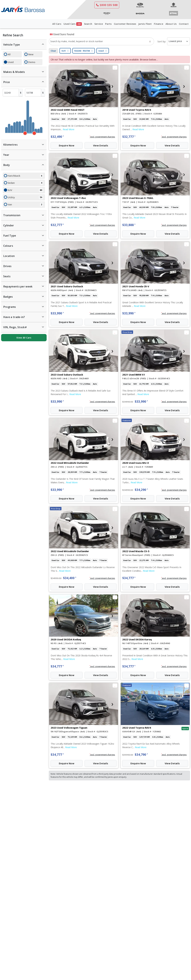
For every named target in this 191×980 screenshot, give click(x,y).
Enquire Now (67, 145)
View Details (101, 145)
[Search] (150, 41)
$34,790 (141, 755)
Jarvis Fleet (145, 24)
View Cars (24, 338)
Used (11, 62)
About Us (171, 24)
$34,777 (129, 578)
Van (25, 205)
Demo (32, 62)
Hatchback (25, 176)
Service (99, 24)
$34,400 (70, 578)
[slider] (25, 133)
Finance (158, 24)
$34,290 (141, 490)
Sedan (25, 183)
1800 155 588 (107, 5)
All (9, 54)
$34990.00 (128, 402)
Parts (108, 24)
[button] (102, 137)
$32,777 (129, 137)
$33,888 (129, 225)
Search (88, 24)
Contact (184, 24)
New (31, 54)
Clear (53, 51)
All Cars (57, 24)
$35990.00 (128, 755)
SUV (25, 190)
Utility (25, 197)
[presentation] (55, 86)
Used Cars (73, 24)
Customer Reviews (125, 24)
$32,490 (57, 137)
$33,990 (57, 313)
